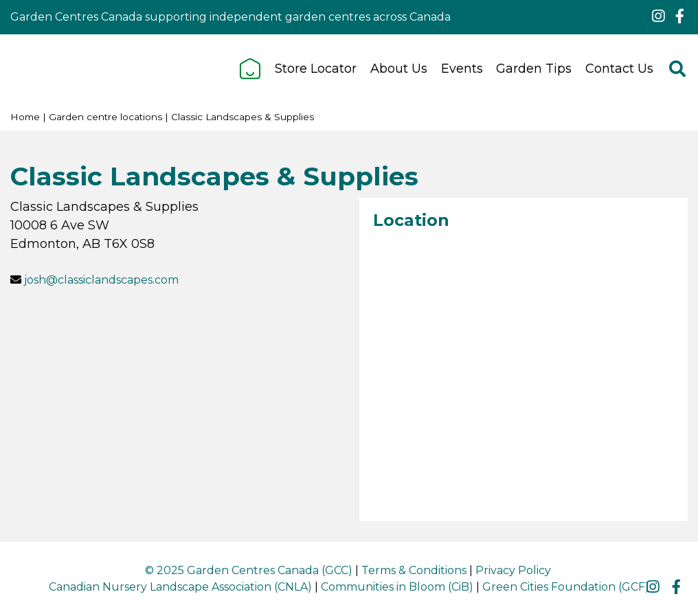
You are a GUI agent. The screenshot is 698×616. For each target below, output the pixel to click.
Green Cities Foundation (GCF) (566, 587)
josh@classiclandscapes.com (101, 280)
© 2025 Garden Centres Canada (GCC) (249, 570)
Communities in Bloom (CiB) (397, 587)
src (677, 69)
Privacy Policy (513, 570)
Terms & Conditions (414, 570)
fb (679, 16)
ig (658, 16)
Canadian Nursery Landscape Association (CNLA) (180, 587)
